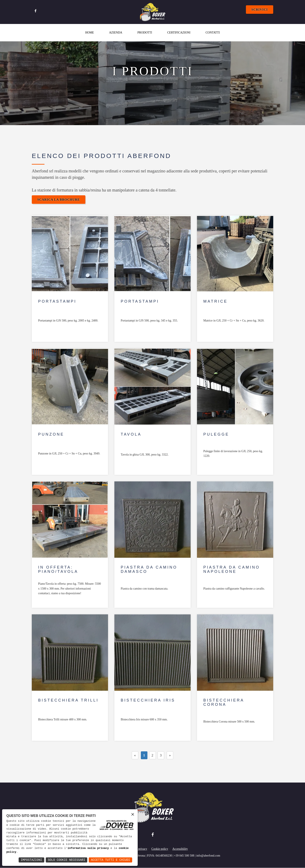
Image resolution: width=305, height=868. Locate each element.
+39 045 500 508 (184, 856)
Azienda (116, 33)
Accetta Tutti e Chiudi (110, 860)
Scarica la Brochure (59, 200)
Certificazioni (179, 33)
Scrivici (260, 10)
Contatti (213, 33)
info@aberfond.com (208, 856)
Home (89, 33)
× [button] (133, 814)
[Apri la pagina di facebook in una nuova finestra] (35, 11)
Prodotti (145, 33)
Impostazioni (31, 860)
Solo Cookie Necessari (67, 860)
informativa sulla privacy (88, 848)
